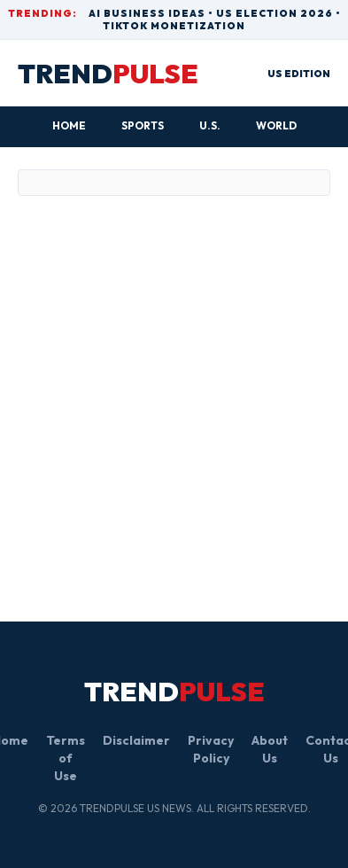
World (276, 125)
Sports (143, 125)
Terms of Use (66, 758)
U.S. (210, 125)
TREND (108, 74)
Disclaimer (136, 740)
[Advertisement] (166, 384)
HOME (69, 125)
